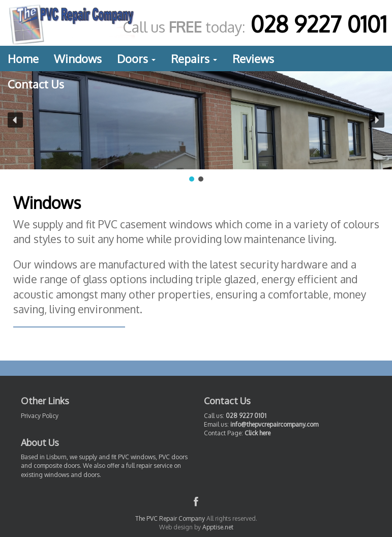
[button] (15, 120)
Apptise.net (218, 527)
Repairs (194, 58)
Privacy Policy (40, 416)
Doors (136, 58)
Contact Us (36, 84)
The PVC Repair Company (170, 518)
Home (23, 58)
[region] (196, 127)
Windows (78, 58)
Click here (258, 433)
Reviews (253, 58)
